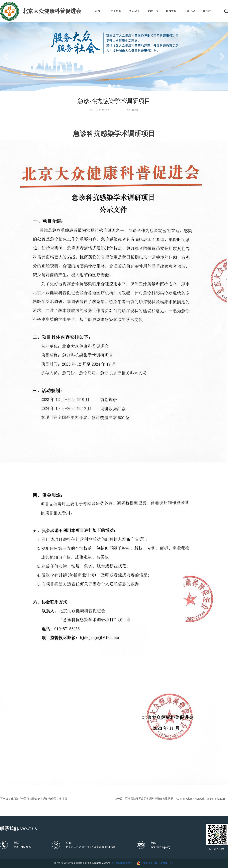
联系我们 (208, 11)
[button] (109, 86)
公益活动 (190, 11)
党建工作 (153, 11)
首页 (97, 11)
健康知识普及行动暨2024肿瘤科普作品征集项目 (39, 799)
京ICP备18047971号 (122, 863)
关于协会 (116, 11)
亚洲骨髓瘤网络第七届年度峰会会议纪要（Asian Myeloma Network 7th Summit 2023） (177, 799)
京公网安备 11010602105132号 (158, 863)
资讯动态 (134, 11)
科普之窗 (171, 11)
